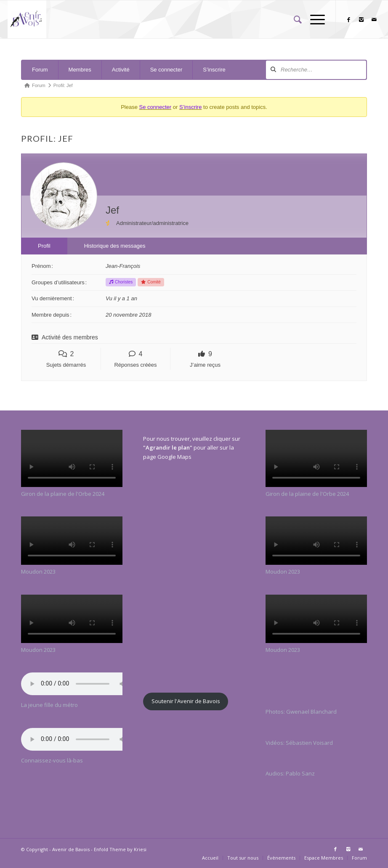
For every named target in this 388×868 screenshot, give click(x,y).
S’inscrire (214, 70)
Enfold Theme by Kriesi (120, 849)
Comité (151, 282)
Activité (121, 70)
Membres (80, 70)
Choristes (121, 282)
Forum (40, 70)
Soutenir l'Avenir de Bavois (186, 701)
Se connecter (166, 70)
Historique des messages (115, 246)
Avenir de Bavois (71, 849)
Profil (44, 246)
